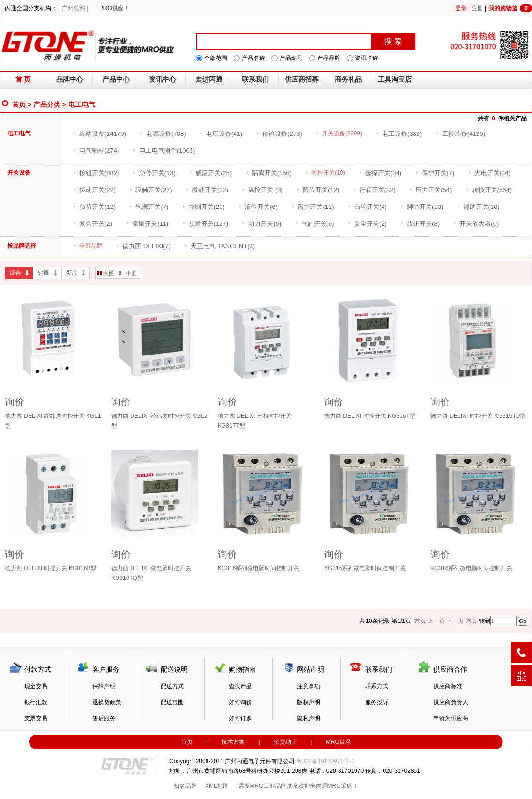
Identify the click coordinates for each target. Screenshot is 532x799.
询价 (15, 402)
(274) (96, 151)
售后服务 (104, 718)
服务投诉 (377, 702)
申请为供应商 (451, 718)
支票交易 (36, 718)
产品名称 (253, 58)
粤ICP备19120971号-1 (325, 761)
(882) (96, 173)
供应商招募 (302, 80)
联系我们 (255, 80)
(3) (262, 190)
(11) (312, 207)
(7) (435, 173)
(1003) (164, 151)
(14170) (100, 134)
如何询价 (240, 702)
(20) (204, 207)
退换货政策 (107, 702)
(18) (478, 207)
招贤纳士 (285, 742)
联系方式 (377, 686)
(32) (207, 190)
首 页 (23, 80)
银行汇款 (36, 702)
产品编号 (291, 58)
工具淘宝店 (395, 80)
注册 (477, 8)
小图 (128, 273)
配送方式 (172, 686)
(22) (94, 190)
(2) (93, 224)
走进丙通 (209, 80)
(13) (154, 173)
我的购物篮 (510, 8)
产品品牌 (329, 58)
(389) (399, 134)
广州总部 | (75, 8)
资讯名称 (367, 58)
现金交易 (36, 686)
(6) (258, 207)
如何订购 (240, 718)
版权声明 (309, 702)
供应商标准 (448, 686)
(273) (279, 134)
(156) (269, 173)
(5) (261, 224)
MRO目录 (339, 742)
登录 (461, 8)
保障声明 (104, 686)
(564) (489, 190)
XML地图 (217, 786)
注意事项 (309, 686)
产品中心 (116, 80)
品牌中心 (70, 80)
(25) (210, 173)
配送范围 (172, 702)
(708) (163, 134)
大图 (106, 273)
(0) (476, 224)
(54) (430, 190)
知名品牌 (185, 786)
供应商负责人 (451, 702)
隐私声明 (309, 718)
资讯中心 (163, 80)
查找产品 (240, 686)
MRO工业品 (266, 786)
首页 (19, 104)
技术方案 (233, 742)
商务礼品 (348, 80)
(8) (420, 224)
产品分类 (47, 104)
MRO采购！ (343, 786)
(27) (150, 190)
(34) (380, 173)
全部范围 (216, 58)
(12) (318, 190)
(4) (367, 207)
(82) (374, 190)
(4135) (461, 134)
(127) (205, 224)
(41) (221, 134)
